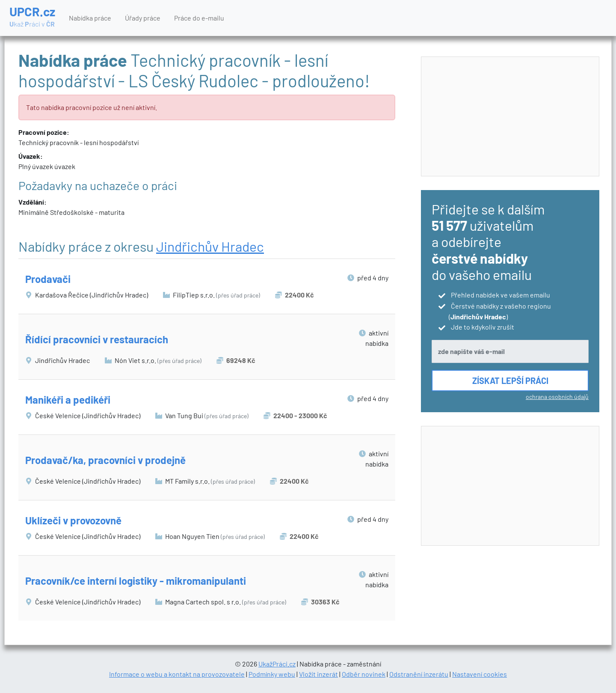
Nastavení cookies (480, 674)
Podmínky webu (272, 674)
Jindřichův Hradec (210, 246)
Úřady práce (143, 18)
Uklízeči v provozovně (73, 520)
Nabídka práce (90, 18)
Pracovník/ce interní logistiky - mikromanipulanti (136, 581)
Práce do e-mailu (199, 18)
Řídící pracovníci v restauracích (97, 339)
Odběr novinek (364, 674)
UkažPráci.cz (277, 664)
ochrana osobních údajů (557, 397)
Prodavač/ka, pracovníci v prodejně (105, 460)
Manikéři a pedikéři (68, 400)
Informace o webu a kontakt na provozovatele (177, 674)
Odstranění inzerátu (419, 674)
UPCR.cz (32, 17)
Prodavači (48, 279)
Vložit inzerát (318, 674)
